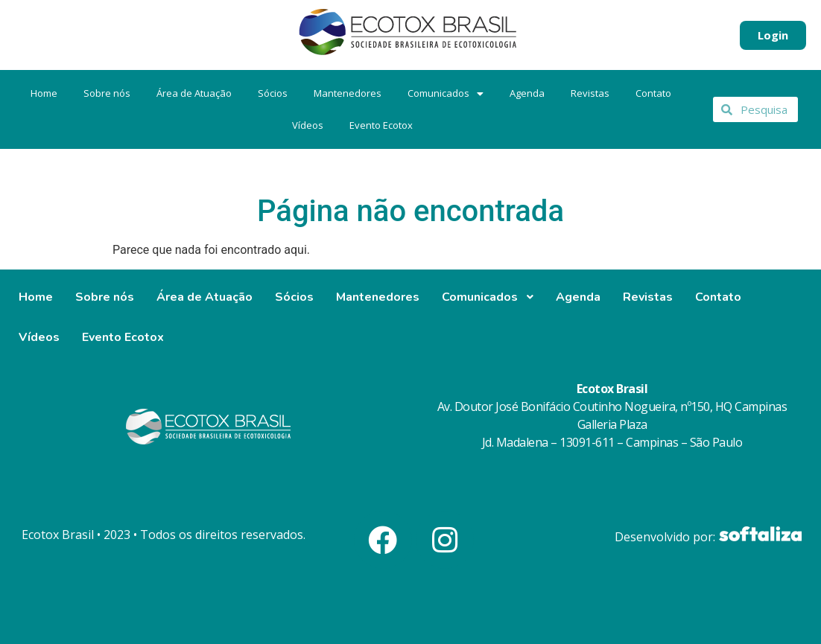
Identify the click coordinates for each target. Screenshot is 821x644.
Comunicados (446, 93)
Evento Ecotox (381, 125)
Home (44, 93)
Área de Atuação (194, 93)
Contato (653, 93)
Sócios (273, 93)
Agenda (527, 93)
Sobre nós (107, 93)
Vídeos (308, 125)
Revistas (590, 93)
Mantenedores (348, 93)
